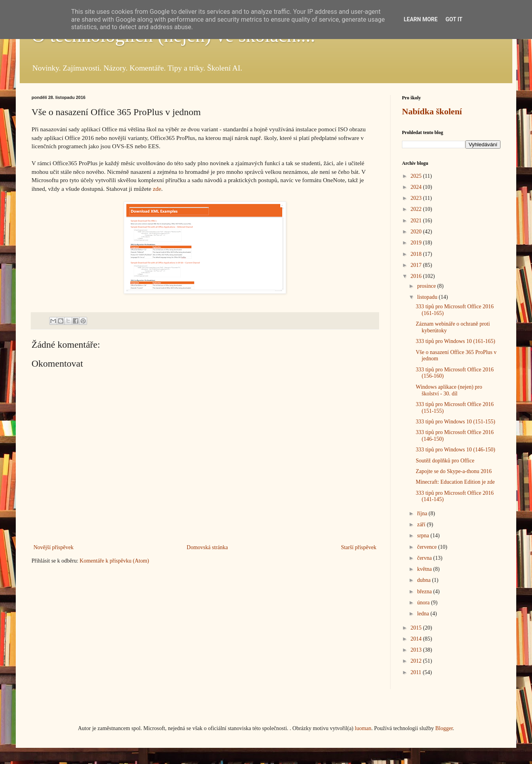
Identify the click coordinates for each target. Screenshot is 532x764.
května (425, 569)
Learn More (420, 19)
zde (157, 189)
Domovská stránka (207, 547)
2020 (417, 232)
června (425, 558)
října (423, 513)
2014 (417, 639)
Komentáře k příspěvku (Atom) (114, 561)
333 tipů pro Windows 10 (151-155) (456, 422)
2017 (417, 265)
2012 (417, 661)
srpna (424, 536)
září (422, 525)
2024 (417, 187)
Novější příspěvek (53, 547)
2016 (417, 276)
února (424, 603)
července (427, 547)
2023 (417, 198)
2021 (417, 221)
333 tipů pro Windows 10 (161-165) (456, 341)
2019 (417, 243)
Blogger (444, 728)
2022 (417, 209)
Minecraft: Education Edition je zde (455, 482)
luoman (363, 728)
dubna (424, 580)
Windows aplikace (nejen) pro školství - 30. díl (449, 390)
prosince (427, 286)
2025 (417, 176)
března (425, 592)
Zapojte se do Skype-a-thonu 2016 (454, 471)
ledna (424, 614)
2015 (417, 628)
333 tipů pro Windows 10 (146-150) (456, 450)
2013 (417, 650)
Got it (454, 19)
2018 (417, 254)
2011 (417, 672)
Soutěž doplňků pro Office (445, 461)
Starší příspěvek (359, 547)
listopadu (428, 297)
